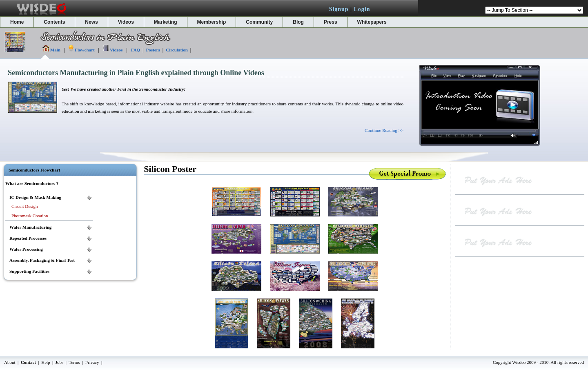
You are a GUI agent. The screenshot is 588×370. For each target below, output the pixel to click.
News (91, 22)
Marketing (166, 22)
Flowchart (85, 50)
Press (331, 22)
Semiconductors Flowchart (34, 170)
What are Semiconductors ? (32, 183)
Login (362, 9)
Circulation (177, 50)
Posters (153, 50)
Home (17, 22)
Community (259, 22)
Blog (298, 22)
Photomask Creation (30, 216)
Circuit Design (24, 206)
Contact (28, 362)
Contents (54, 22)
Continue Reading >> (384, 130)
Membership (212, 22)
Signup (339, 9)
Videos (126, 22)
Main (55, 50)
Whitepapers (372, 22)
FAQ (136, 50)
